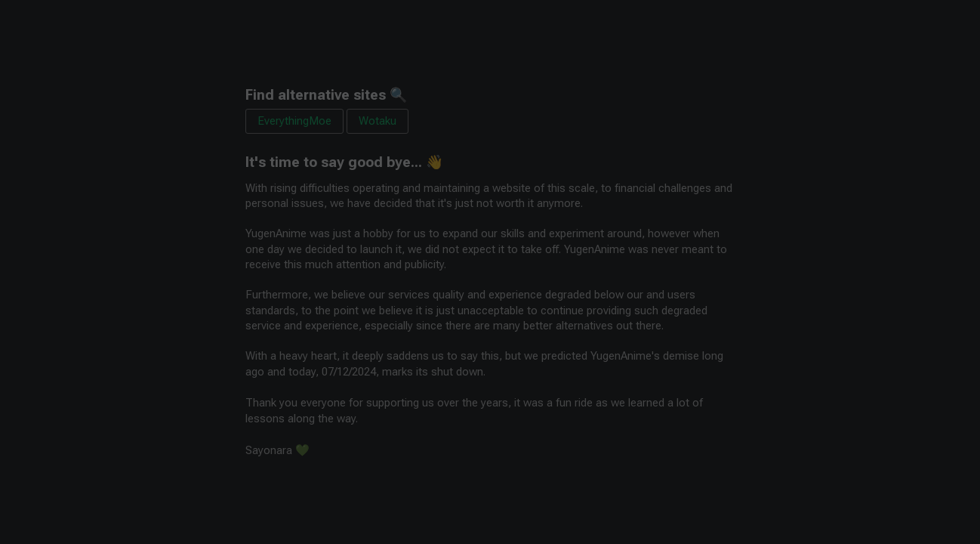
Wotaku (378, 121)
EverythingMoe (294, 121)
